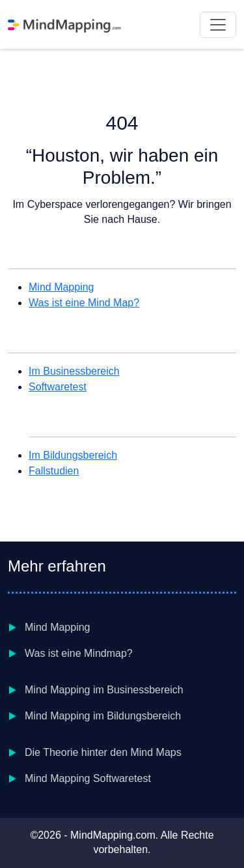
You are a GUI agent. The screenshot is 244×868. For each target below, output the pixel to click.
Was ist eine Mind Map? (84, 303)
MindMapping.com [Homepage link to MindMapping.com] (113, 835)
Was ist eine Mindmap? (79, 653)
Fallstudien (54, 471)
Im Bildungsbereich (73, 455)
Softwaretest (58, 387)
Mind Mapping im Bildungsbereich (103, 716)
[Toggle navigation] (218, 25)
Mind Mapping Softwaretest (88, 778)
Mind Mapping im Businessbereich (104, 690)
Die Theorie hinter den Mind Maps (103, 752)
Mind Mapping (61, 287)
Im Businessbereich (74, 371)
